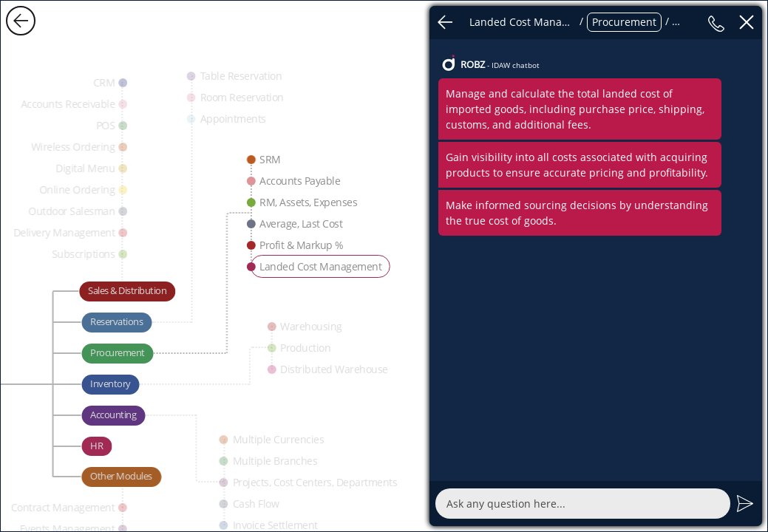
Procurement (624, 22)
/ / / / (581, 22)
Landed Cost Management (523, 22)
